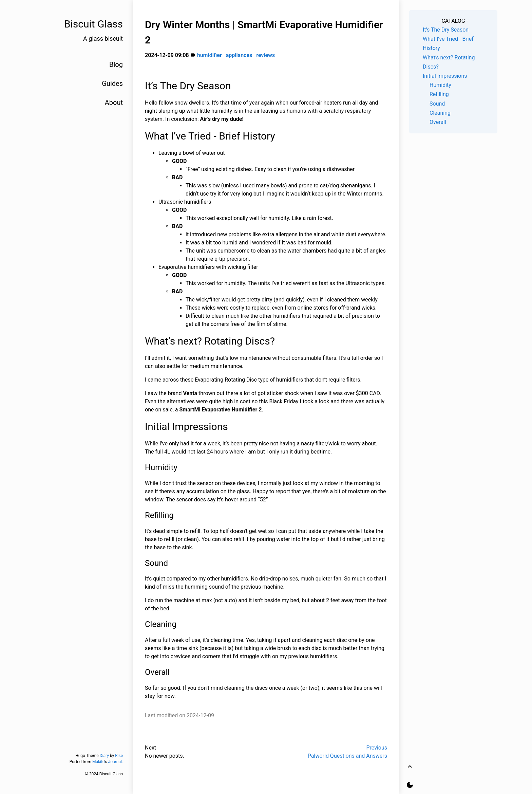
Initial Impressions (445, 76)
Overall (438, 122)
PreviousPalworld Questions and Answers (347, 752)
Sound (437, 104)
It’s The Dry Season (446, 30)
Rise (119, 756)
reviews (265, 55)
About (114, 103)
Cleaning (440, 113)
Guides (112, 84)
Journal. (116, 762)
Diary (104, 756)
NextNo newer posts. (165, 752)
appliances (239, 55)
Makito (98, 762)
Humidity (440, 85)
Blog (116, 64)
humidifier (210, 55)
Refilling (439, 94)
